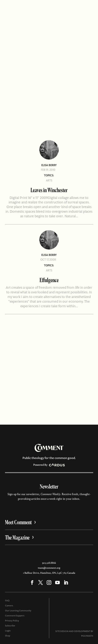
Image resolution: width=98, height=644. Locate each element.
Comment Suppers (15, 616)
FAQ (7, 601)
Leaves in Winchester (49, 190)
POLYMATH (87, 636)
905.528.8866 (49, 563)
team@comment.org (49, 568)
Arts (49, 180)
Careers (9, 606)
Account (38, 8)
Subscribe (59, 8)
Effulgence (49, 280)
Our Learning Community (18, 611)
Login (8, 631)
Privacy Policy (12, 621)
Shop (8, 636)
